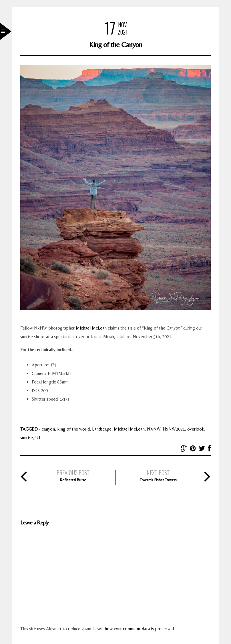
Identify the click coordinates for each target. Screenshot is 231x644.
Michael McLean (91, 328)
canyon (48, 429)
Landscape (102, 429)
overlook (196, 429)
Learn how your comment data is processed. (134, 629)
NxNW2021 (174, 429)
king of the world (73, 429)
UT (38, 438)
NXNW (154, 429)
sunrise (27, 438)
